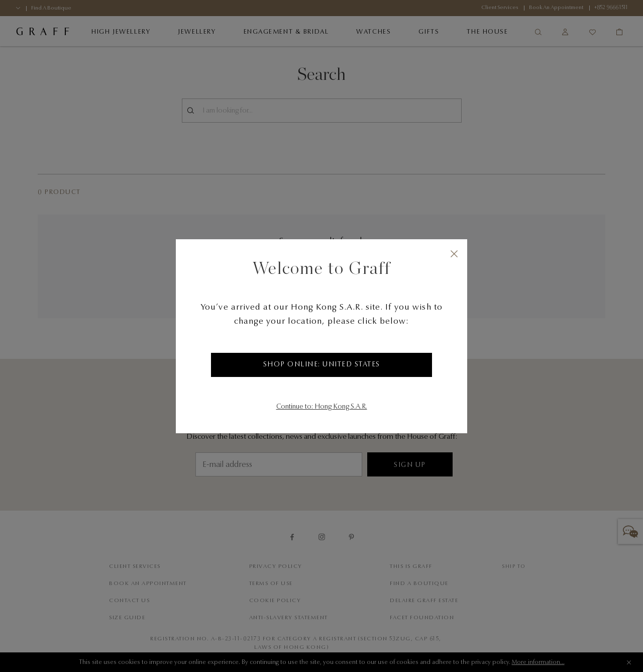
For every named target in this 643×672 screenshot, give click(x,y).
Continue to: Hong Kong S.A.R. (322, 407)
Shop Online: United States (322, 365)
